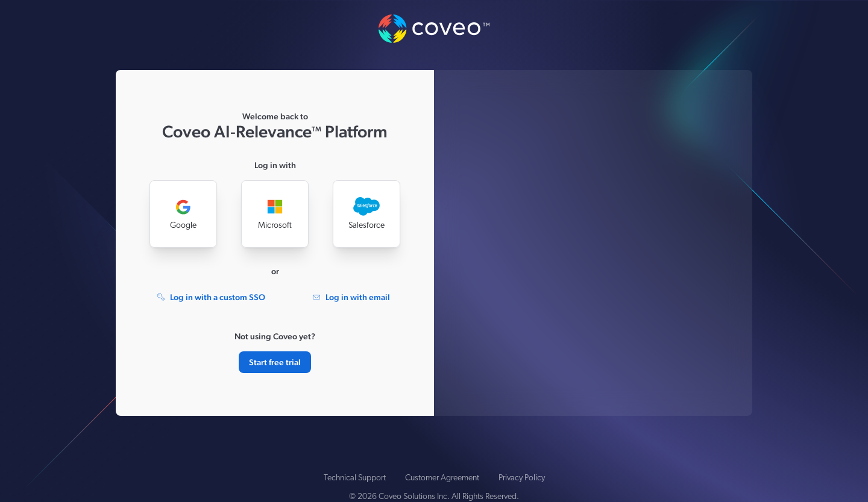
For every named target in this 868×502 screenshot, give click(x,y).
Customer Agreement (442, 478)
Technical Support (355, 478)
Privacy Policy (522, 478)
